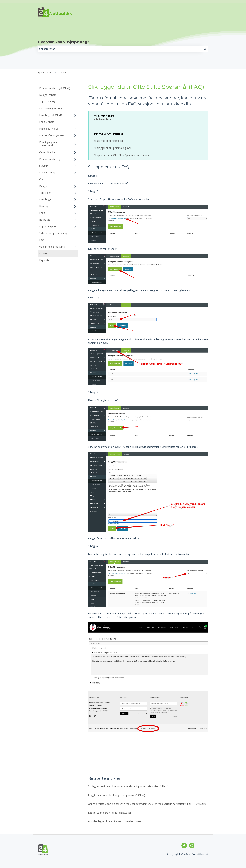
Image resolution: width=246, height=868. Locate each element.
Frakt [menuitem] (42, 213)
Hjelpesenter (45, 73)
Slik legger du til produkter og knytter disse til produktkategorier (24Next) (128, 786)
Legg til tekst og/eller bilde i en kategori (110, 813)
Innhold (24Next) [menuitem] (49, 129)
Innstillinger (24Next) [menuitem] (51, 115)
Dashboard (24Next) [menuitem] (51, 108)
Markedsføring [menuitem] (47, 172)
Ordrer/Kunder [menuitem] (47, 152)
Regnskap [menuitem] (45, 220)
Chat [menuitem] (42, 179)
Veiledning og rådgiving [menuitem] (52, 247)
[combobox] (120, 49)
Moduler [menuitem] (44, 253)
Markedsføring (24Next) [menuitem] (52, 135)
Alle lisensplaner (103, 119)
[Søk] (205, 49)
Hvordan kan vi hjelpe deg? (64, 42)
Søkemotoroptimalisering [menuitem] (53, 233)
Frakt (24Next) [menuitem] (47, 122)
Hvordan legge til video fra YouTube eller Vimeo (114, 821)
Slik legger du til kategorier (109, 141)
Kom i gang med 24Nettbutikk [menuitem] (48, 144)
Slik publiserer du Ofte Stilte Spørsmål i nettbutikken (123, 155)
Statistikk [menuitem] (44, 166)
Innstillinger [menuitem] (46, 199)
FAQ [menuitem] (42, 240)
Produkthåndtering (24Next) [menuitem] (55, 88)
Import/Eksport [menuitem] (48, 227)
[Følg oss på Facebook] (184, 845)
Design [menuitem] (43, 186)
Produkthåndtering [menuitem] (50, 159)
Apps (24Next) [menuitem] (47, 102)
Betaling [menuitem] (44, 206)
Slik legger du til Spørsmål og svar (113, 148)
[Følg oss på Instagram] (192, 845)
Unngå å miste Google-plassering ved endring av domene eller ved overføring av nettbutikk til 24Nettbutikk (147, 804)
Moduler (62, 73)
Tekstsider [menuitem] (45, 193)
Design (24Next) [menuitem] (48, 95)
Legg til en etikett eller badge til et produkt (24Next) (117, 795)
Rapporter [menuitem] (45, 260)
